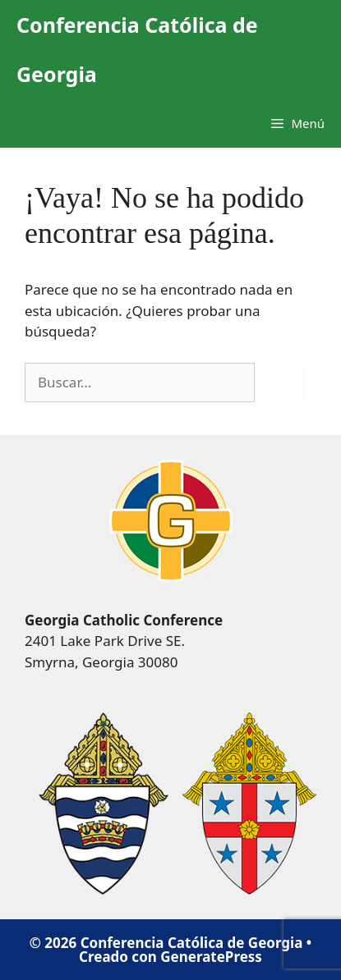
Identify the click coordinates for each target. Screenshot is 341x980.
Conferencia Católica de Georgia (137, 49)
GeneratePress (211, 957)
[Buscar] (282, 382)
